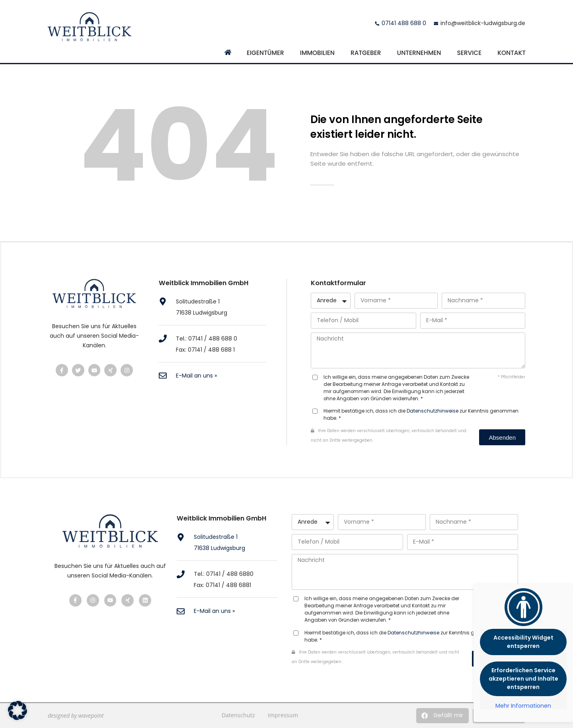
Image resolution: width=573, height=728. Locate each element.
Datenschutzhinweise (433, 411)
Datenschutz (238, 715)
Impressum (283, 715)
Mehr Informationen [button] (523, 706)
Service (469, 53)
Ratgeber (366, 53)
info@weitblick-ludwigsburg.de (483, 23)
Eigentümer (265, 53)
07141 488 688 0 (404, 23)
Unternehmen (419, 53)
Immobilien (317, 53)
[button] (442, 716)
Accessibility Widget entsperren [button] (523, 642)
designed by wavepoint (76, 715)
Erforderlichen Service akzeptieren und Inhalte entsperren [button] (523, 679)
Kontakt (512, 53)
